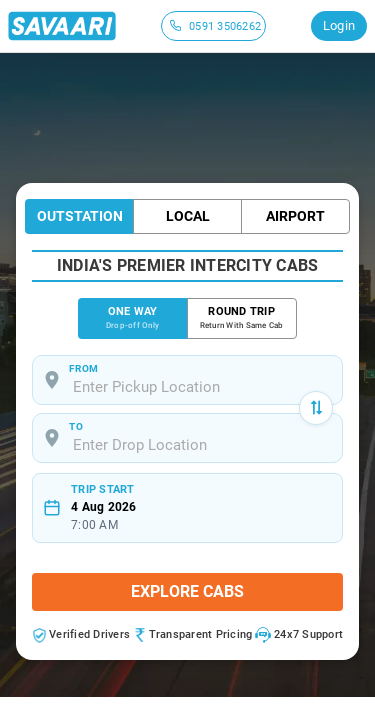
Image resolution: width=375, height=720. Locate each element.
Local (188, 216)
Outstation (80, 216)
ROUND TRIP (242, 318)
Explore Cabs (187, 591)
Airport (295, 216)
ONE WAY (133, 318)
